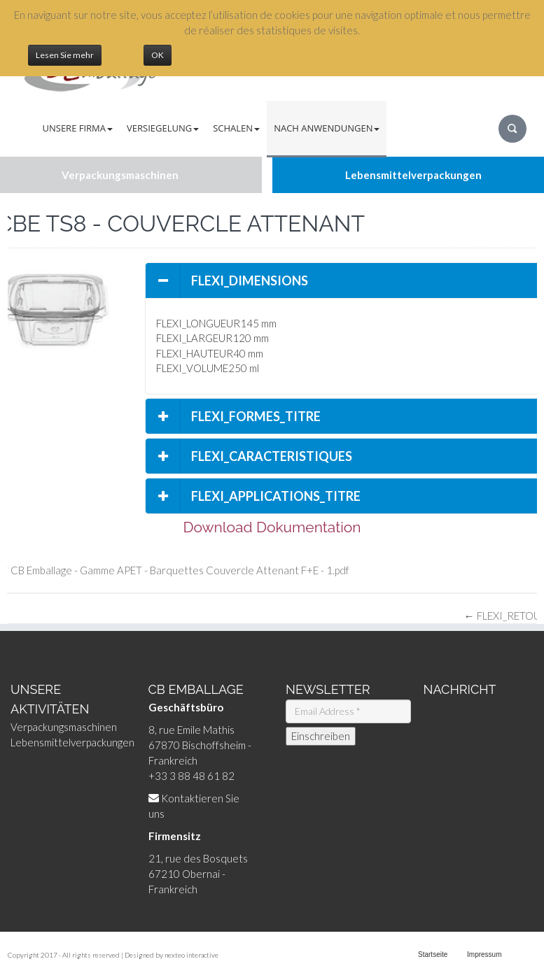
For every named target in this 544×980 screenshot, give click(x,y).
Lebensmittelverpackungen (72, 742)
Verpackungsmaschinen (64, 727)
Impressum (484, 954)
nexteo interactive (191, 955)
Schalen (236, 128)
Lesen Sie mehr (65, 55)
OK (158, 55)
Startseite (433, 954)
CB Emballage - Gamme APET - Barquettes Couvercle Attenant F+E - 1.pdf (180, 570)
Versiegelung (163, 128)
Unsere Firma (78, 128)
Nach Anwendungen (327, 128)
